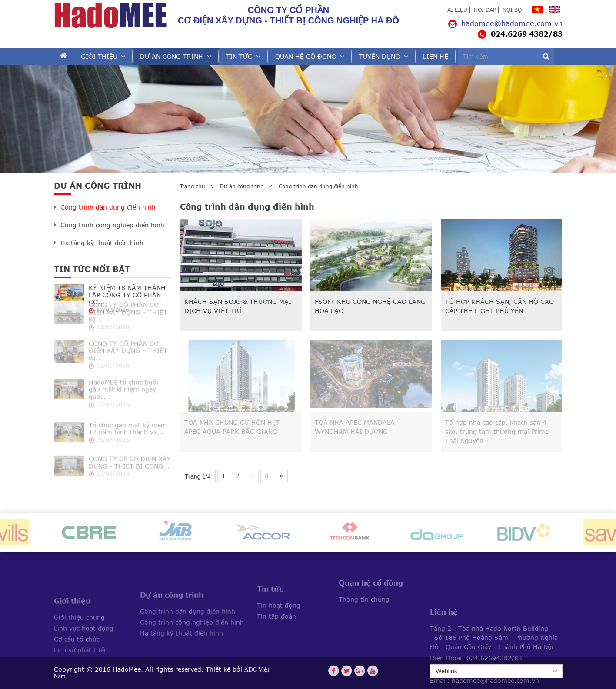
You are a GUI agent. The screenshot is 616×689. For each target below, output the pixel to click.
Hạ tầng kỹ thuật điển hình (102, 243)
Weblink (496, 671)
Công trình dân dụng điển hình (318, 186)
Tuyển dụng (380, 57)
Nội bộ (512, 10)
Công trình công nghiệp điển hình (112, 225)
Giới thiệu (99, 57)
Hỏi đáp (485, 10)
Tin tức (239, 57)
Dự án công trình (171, 57)
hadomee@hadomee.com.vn (505, 24)
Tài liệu (456, 10)
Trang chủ (193, 186)
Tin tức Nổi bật (92, 269)
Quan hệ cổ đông (306, 57)
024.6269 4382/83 (520, 34)
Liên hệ (436, 57)
